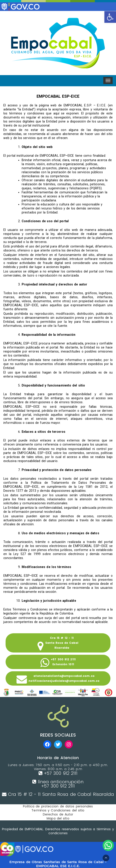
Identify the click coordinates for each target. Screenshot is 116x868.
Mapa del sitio (58, 818)
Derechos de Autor (58, 814)
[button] (110, 17)
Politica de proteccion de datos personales (58, 806)
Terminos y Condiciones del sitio (58, 810)
